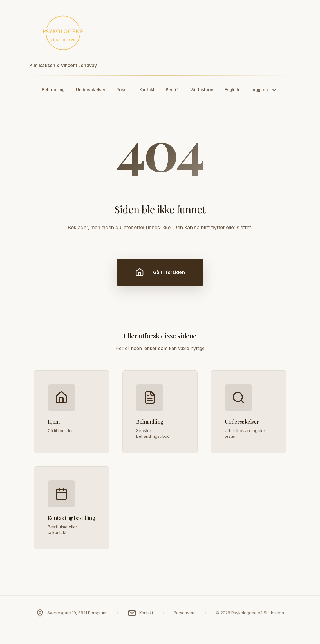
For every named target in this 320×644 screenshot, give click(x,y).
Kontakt (147, 90)
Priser (122, 90)
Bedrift (172, 90)
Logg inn (264, 90)
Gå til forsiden (160, 272)
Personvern (185, 615)
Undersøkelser (91, 90)
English (232, 90)
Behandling (53, 90)
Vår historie (202, 90)
